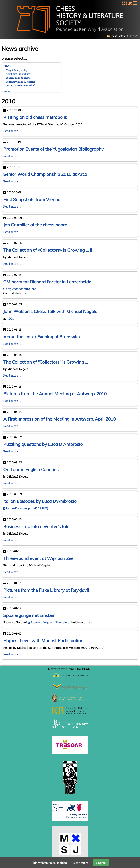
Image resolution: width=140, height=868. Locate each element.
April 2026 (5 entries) (19, 74)
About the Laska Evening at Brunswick (42, 337)
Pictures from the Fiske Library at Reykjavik (47, 590)
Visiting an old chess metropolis (35, 117)
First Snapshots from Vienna (32, 199)
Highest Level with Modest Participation (43, 641)
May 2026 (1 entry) (17, 70)
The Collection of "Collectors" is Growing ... (46, 362)
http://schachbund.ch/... (22, 289)
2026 (7, 66)
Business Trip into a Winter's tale (36, 526)
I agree (101, 863)
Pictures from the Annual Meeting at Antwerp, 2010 (55, 394)
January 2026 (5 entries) (21, 85)
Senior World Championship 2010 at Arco (45, 174)
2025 (7, 92)
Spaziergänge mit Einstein (29, 615)
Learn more (80, 863)
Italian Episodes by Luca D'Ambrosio (40, 501)
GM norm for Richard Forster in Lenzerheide (47, 282)
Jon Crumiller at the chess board (35, 225)
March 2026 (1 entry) (19, 78)
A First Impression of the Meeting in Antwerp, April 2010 (60, 419)
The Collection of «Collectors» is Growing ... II (48, 250)
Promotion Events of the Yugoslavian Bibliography (54, 149)
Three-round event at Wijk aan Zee (38, 558)
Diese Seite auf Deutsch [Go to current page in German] (125, 36)
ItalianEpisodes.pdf (27, 508)
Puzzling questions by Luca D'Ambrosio (43, 444)
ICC (12, 318)
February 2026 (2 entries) (21, 82)
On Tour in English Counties (31, 469)
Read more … (12, 131)
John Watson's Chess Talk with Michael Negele (50, 311)
